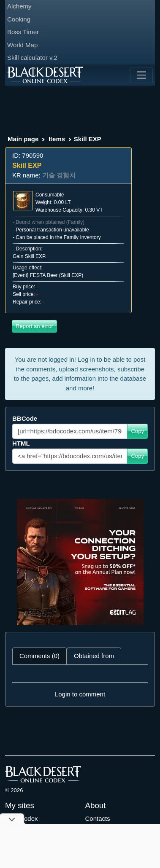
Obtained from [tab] (94, 656)
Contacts (98, 818)
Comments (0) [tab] (39, 656)
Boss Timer (23, 32)
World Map (22, 45)
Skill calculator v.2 (32, 58)
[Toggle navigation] (141, 75)
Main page (23, 139)
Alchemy (19, 6)
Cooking (19, 19)
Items (57, 139)
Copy (137, 431)
